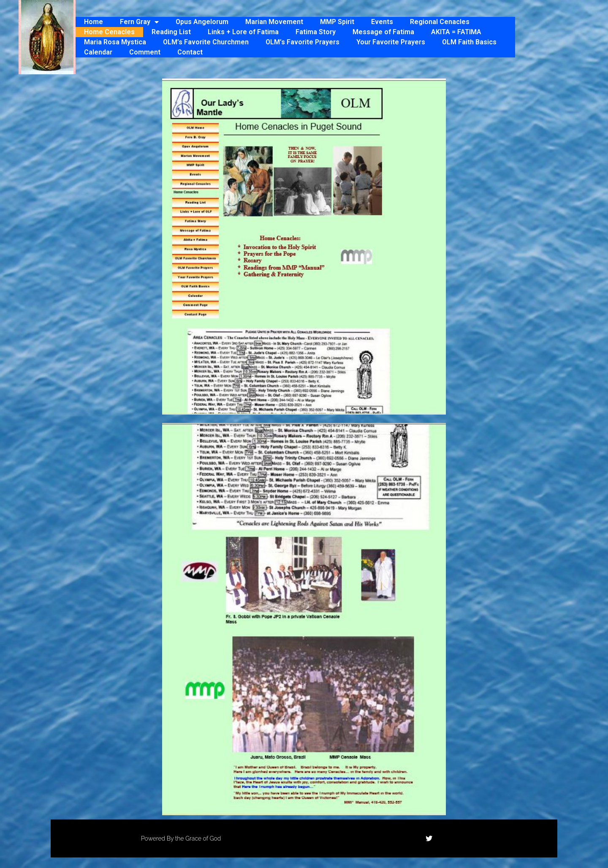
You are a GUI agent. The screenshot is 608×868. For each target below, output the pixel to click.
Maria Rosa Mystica (115, 42)
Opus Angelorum (202, 22)
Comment (145, 52)
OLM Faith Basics (469, 42)
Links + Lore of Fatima (243, 32)
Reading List (171, 32)
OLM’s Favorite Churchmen (206, 42)
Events (382, 22)
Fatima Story (316, 32)
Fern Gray (139, 22)
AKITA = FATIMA (456, 32)
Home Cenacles (109, 32)
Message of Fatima (383, 32)
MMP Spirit (337, 22)
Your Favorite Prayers (391, 42)
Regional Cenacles (440, 22)
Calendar (98, 52)
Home (94, 22)
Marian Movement (274, 22)
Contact (190, 52)
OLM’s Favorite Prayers (303, 42)
